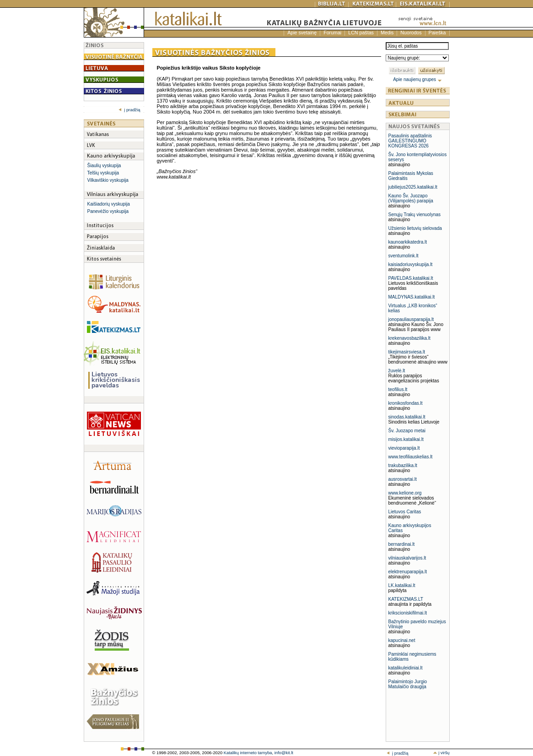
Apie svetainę (302, 33)
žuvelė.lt (397, 371)
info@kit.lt (284, 753)
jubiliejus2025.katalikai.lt (413, 187)
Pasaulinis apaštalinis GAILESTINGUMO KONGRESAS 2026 (410, 141)
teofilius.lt (398, 389)
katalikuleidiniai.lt (406, 668)
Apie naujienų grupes (417, 79)
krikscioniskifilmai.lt (408, 613)
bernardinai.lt (402, 544)
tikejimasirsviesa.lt (407, 352)
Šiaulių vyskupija (104, 166)
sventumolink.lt (404, 256)
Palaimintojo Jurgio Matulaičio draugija (408, 684)
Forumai (332, 33)
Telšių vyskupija (103, 173)
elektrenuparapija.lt (408, 572)
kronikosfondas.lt (406, 403)
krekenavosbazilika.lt (409, 338)
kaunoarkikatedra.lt (408, 242)
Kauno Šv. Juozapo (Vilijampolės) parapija (411, 198)
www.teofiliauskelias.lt (411, 457)
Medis (387, 33)
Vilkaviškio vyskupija (108, 180)
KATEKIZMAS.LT (406, 599)
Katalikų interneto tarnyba (248, 753)
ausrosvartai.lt (403, 479)
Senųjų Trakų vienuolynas (415, 215)
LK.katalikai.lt (402, 585)
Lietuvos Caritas (405, 512)
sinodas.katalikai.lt (407, 417)
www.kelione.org (405, 493)
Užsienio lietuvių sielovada (415, 228)
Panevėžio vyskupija (108, 211)
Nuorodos (411, 33)
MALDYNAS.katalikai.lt (412, 297)
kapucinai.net (402, 640)
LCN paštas (361, 33)
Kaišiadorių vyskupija (109, 204)
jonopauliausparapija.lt (411, 319)
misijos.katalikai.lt (406, 439)
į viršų (441, 753)
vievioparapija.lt (404, 448)
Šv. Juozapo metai (407, 431)
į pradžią (129, 110)
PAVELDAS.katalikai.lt (411, 278)
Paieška (437, 33)
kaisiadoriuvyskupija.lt (411, 264)
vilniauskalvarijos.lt (407, 558)
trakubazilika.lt (403, 465)
